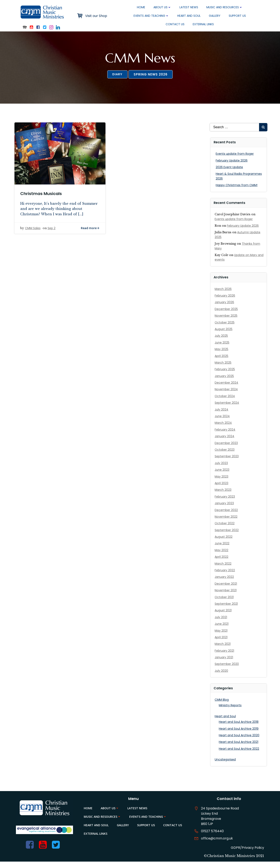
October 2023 (225, 455)
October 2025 (225, 328)
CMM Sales (33, 236)
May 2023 (222, 482)
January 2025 (225, 382)
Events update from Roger (235, 159)
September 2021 (227, 609)
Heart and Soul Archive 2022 (239, 754)
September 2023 (227, 462)
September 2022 (227, 536)
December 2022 (227, 516)
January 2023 (225, 509)
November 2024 (227, 395)
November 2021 (226, 596)
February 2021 (225, 656)
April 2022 (222, 563)
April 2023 (222, 489)
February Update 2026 (232, 166)
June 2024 (223, 422)
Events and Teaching (151, 16)
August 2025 (224, 335)
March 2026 (224, 295)
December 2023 (227, 449)
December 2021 (226, 589)
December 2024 (227, 388)
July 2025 (222, 342)
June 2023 (222, 475)
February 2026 (225, 301)
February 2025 (225, 375)
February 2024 (225, 435)
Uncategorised (226, 765)
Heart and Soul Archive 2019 (239, 734)
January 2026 (225, 308)
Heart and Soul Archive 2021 (239, 748)
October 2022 (225, 529)
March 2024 (224, 429)
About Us (163, 7)
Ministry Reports (231, 711)
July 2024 (222, 415)
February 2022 (225, 576)
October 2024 (225, 402)
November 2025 (226, 321)
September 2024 (227, 408)
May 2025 (222, 355)
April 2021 (221, 643)
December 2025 (227, 315)
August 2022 (224, 542)
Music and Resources (225, 7)
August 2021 (224, 616)
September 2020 (227, 670)
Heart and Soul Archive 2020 (239, 741)
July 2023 (222, 469)
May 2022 (222, 556)
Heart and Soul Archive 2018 (239, 728)
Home (141, 7)
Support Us (238, 16)
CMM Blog (222, 705)
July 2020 (222, 676)
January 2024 (225, 442)
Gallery (215, 16)
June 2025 (222, 348)
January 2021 (224, 663)
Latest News (189, 7)
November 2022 (226, 522)
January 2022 (225, 583)
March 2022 (223, 569)
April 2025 (222, 362)
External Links (203, 24)
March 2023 (223, 496)
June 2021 (222, 630)
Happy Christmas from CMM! (237, 191)
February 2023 (225, 502)
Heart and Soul (189, 16)
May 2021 (221, 636)
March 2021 (223, 650)
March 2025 (223, 368)
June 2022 (222, 549)
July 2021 (221, 623)
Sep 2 (52, 236)
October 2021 (225, 603)
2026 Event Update (230, 173)
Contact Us (175, 24)
